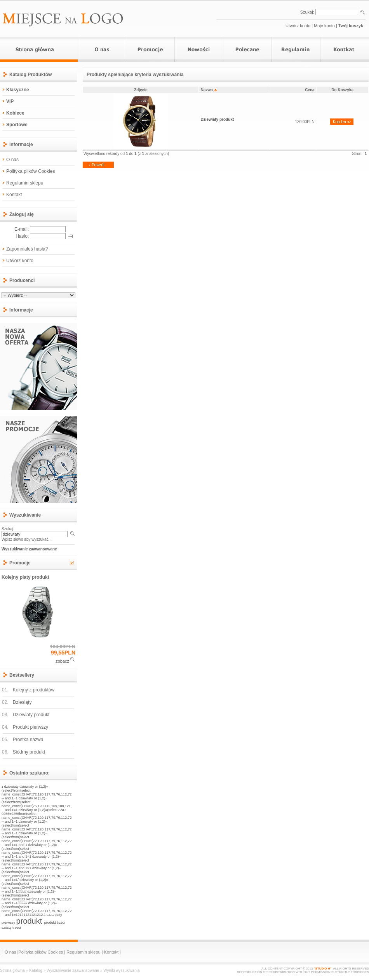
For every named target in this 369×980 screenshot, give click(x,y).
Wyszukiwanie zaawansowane (73, 970)
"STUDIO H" (323, 969)
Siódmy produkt (29, 752)
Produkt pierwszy (30, 727)
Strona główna (12, 970)
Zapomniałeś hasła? (27, 249)
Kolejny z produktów (34, 690)
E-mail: (22, 229)
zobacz (62, 661)
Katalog (36, 970)
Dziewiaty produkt (31, 715)
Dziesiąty (22, 702)
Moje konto (324, 26)
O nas (12, 160)
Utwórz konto (298, 26)
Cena (310, 90)
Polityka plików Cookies (30, 171)
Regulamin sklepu (25, 183)
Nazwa (209, 90)
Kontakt (14, 195)
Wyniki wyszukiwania (121, 970)
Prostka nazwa (28, 740)
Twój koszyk (351, 26)
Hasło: (22, 236)
